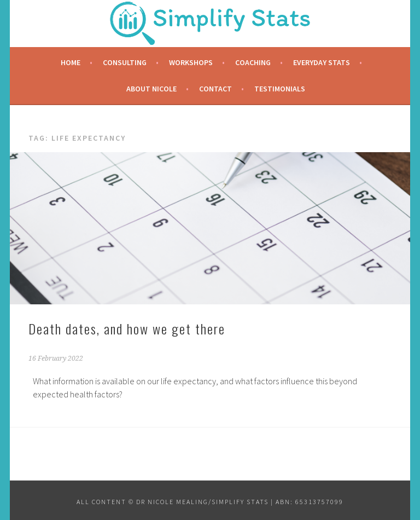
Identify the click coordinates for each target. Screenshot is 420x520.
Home (71, 62)
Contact (215, 89)
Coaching (253, 62)
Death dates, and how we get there (127, 328)
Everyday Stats (322, 62)
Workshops (191, 62)
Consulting (125, 62)
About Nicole (151, 89)
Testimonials (280, 89)
